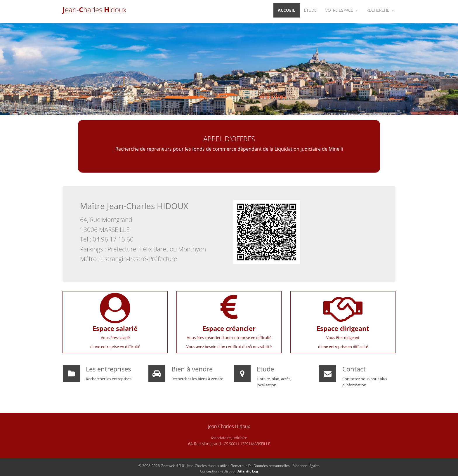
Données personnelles (272, 466)
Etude (310, 10)
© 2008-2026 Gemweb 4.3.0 (161, 466)
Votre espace (342, 10)
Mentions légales (306, 466)
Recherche (380, 10)
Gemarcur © (241, 466)
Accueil (287, 10)
